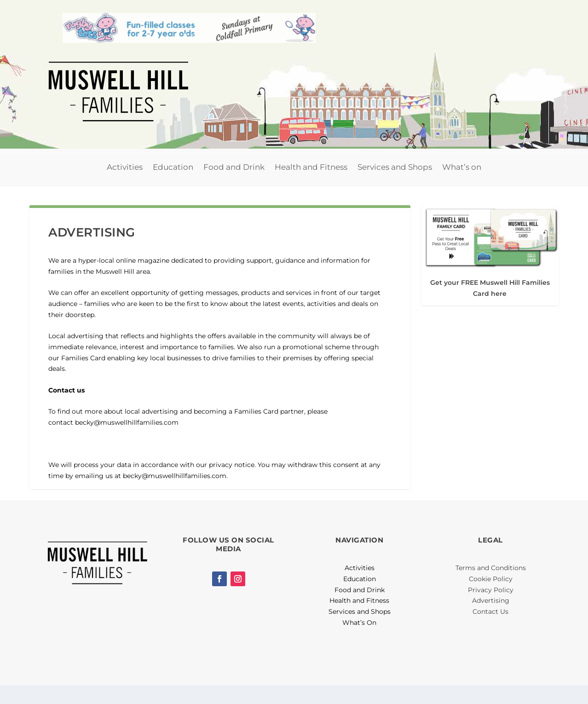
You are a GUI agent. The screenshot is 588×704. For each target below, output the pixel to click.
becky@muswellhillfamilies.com (127, 441)
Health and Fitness (311, 186)
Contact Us (490, 631)
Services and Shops (395, 186)
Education (173, 186)
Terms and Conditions (491, 587)
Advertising (491, 620)
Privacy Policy (491, 609)
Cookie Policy (491, 598)
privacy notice (232, 484)
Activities (125, 186)
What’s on (462, 186)
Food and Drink (234, 186)
